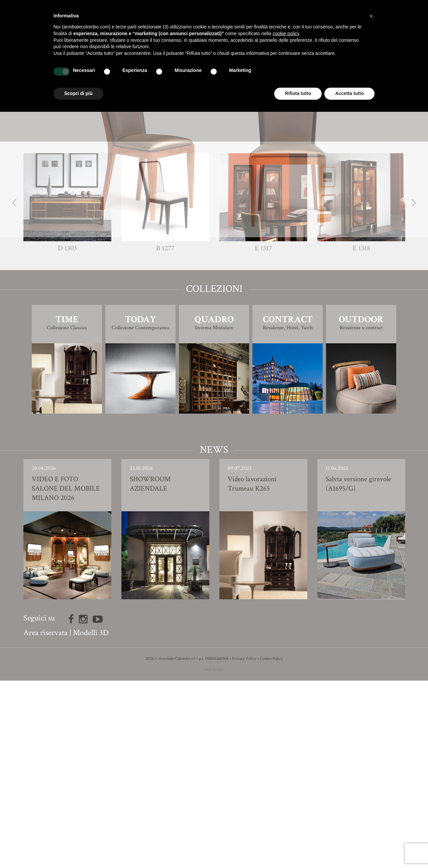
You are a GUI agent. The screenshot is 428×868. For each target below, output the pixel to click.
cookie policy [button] (286, 33)
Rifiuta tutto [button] (298, 93)
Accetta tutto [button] (349, 93)
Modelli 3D (91, 820)
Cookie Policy (271, 846)
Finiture (214, 291)
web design (214, 857)
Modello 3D (214, 309)
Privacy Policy (244, 846)
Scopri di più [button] (78, 93)
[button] (371, 16)
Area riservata (45, 820)
